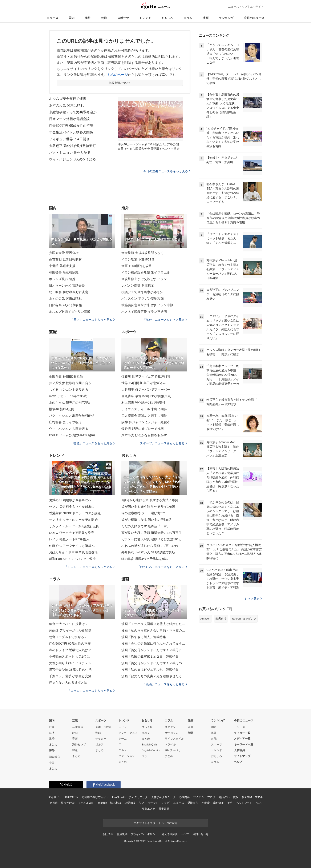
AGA (259, 803)
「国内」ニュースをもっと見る (93, 320)
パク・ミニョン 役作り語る (70, 153)
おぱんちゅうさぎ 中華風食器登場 (73, 552)
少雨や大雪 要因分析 (64, 253)
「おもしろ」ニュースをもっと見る (162, 567)
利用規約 (122, 834)
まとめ (53, 744)
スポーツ (123, 18)
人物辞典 (239, 750)
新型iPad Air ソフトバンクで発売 (72, 559)
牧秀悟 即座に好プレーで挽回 (143, 429)
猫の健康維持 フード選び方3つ (143, 513)
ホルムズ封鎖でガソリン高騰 (70, 312)
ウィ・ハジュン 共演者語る (69, 429)
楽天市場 (221, 619)
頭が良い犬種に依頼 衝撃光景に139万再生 (152, 533)
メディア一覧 (242, 739)
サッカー (101, 739)
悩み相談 (116, 803)
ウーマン (153, 803)
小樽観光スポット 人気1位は (69, 656)
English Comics (151, 750)
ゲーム (123, 739)
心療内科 (184, 797)
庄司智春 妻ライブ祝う (65, 422)
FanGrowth (119, 797)
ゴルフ (99, 744)
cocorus (102, 803)
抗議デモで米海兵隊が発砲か (142, 292)
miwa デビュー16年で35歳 (68, 396)
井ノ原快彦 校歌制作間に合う (70, 383)
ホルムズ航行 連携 (62, 279)
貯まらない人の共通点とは (68, 683)
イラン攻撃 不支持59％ (138, 259)
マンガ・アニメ (128, 733)
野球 (98, 733)
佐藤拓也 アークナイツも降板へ (72, 546)
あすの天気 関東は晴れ (66, 105)
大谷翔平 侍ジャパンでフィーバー (146, 389)
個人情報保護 (169, 834)
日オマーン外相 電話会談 (67, 285)
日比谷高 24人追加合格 (66, 305)
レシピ (166, 803)
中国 (52, 763)
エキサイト (257, 7)
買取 (236, 797)
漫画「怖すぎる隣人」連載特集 (144, 637)
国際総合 (54, 757)
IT (120, 744)
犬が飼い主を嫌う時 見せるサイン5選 (148, 507)
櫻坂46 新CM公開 (62, 409)
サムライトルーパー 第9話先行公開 (74, 526)
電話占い (224, 797)
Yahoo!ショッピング (244, 619)
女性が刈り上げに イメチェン (70, 663)
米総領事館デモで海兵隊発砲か (73, 112)
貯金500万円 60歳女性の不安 (71, 126)
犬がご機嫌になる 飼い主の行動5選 (147, 520)
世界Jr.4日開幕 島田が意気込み (144, 383)
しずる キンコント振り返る (69, 389)
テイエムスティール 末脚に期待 (144, 409)
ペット (146, 756)
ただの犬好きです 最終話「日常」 (146, 526)
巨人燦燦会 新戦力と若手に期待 (144, 416)
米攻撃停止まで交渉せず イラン (144, 279)
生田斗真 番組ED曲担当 (66, 376)
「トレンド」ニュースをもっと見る (90, 567)
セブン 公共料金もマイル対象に (72, 507)
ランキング (226, 18)
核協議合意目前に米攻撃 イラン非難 (147, 305)
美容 (230, 803)
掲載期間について (120, 83)
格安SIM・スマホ (252, 797)
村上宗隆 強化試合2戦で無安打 (143, 403)
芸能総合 (78, 727)
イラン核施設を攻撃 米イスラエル (146, 272)
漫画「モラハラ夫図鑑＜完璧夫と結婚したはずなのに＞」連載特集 (154, 624)
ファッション (127, 756)
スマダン (170, 727)
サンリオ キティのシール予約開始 (73, 520)
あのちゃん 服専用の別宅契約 (70, 403)
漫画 (206, 18)
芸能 (104, 18)
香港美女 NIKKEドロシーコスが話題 (75, 513)
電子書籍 (164, 809)
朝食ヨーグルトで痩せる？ (68, 637)
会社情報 (108, 834)
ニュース (52, 18)
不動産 (206, 803)
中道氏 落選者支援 (62, 266)
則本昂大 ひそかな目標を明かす (144, 435)
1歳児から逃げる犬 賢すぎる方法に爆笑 (150, 500)
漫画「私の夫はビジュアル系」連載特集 (150, 670)
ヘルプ (238, 762)
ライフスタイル (174, 739)
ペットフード (244, 803)
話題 (191, 733)
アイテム (198, 797)
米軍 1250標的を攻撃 (137, 266)
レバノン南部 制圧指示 (138, 285)
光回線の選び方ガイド (95, 797)
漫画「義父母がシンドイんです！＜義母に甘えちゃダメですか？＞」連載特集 (154, 650)
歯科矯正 (219, 803)
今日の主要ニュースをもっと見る (167, 171)
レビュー (124, 727)
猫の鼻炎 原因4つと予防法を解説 (145, 559)
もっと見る (253, 599)
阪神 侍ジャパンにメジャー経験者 (146, 422)
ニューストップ (238, 7)
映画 (75, 733)
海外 (88, 18)
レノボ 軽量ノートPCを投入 (69, 539)
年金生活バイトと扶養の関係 (71, 132)
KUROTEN (72, 797)
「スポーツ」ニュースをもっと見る (162, 443)
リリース (240, 727)
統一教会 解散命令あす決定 (69, 292)
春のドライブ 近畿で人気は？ (70, 650)
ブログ (211, 797)
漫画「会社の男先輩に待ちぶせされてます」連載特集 (154, 643)
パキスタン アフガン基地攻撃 (143, 298)
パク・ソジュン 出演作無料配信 (72, 416)
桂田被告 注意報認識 (64, 272)
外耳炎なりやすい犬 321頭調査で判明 (148, 552)
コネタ (146, 733)
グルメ (123, 750)
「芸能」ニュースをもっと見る (93, 443)
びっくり (147, 727)
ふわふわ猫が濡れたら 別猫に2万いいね (150, 546)
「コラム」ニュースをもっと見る (91, 691)
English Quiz (149, 744)
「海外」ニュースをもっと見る (165, 320)
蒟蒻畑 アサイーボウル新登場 (70, 630)
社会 (52, 727)
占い (141, 803)
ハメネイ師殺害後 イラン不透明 (144, 312)
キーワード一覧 (244, 744)
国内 (72, 18)
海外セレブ (79, 744)
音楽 (75, 739)
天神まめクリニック (163, 797)
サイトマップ (242, 756)
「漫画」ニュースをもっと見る (165, 684)
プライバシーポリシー (144, 834)
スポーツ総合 (104, 727)
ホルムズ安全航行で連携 (68, 99)
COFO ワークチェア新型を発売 (72, 533)
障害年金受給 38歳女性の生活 (70, 670)
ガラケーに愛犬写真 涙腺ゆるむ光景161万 (152, 539)
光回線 (54, 803)
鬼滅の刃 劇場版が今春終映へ (70, 500)
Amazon (205, 619)
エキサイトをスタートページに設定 (155, 823)
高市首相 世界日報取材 (65, 259)
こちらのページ (116, 75)
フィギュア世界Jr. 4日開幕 (69, 139)
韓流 (75, 750)
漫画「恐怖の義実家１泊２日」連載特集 (150, 656)
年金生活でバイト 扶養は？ (69, 624)
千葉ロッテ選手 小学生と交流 (70, 676)
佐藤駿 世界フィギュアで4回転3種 (146, 376)
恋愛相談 (130, 803)
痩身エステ (148, 809)
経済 (52, 733)
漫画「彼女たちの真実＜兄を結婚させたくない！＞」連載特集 (154, 676)
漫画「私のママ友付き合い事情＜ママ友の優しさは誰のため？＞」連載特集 (154, 630)
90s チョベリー (174, 750)
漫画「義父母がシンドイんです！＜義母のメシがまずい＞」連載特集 (154, 663)
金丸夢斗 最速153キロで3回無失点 (146, 396)
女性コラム (172, 733)
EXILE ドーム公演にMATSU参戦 (72, 435)
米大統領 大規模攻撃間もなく (143, 253)
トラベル (170, 744)
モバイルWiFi (86, 803)
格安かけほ (68, 803)
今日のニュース (254, 18)
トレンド (145, 18)
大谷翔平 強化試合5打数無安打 (72, 146)
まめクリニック (138, 797)
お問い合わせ (200, 834)
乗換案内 (193, 803)
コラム (188, 18)
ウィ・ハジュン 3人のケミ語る (72, 159)
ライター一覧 (242, 733)
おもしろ (167, 18)
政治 (52, 739)
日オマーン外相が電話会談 (69, 119)
